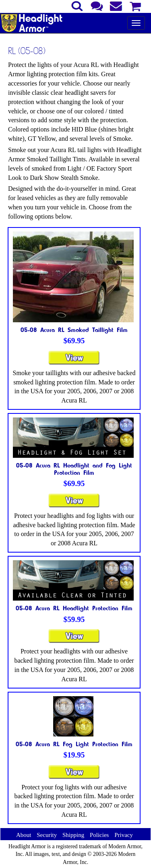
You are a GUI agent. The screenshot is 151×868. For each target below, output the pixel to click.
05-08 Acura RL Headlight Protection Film (74, 608)
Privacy (124, 835)
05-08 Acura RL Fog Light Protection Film (74, 744)
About (24, 835)
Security (47, 835)
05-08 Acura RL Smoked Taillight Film (74, 330)
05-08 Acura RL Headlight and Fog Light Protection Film (74, 469)
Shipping (73, 835)
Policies (99, 835)
